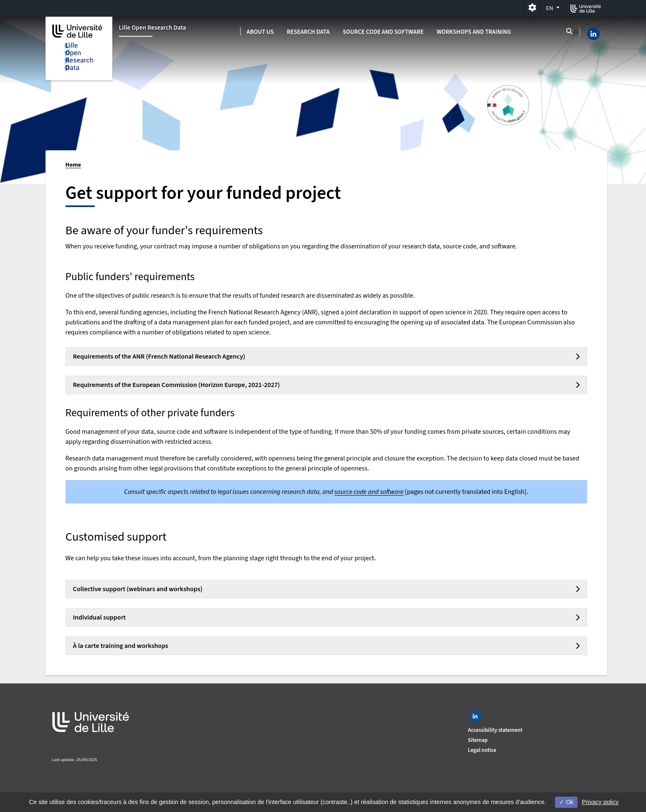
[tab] (326, 357)
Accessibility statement (495, 730)
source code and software (369, 492)
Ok (566, 802)
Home (73, 165)
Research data (308, 32)
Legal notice (482, 750)
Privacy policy (600, 802)
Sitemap (478, 740)
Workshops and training (474, 32)
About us (260, 32)
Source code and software (383, 32)
